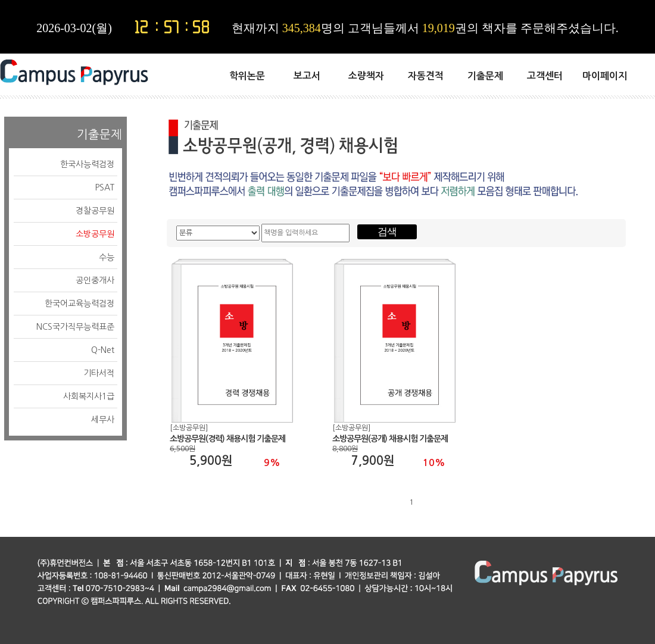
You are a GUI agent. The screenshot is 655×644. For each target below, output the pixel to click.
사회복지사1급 (89, 396)
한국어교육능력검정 (79, 304)
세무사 (103, 420)
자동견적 (426, 76)
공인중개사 (95, 280)
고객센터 (545, 76)
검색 (387, 232)
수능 (107, 257)
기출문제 (485, 76)
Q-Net (103, 350)
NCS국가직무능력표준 (75, 327)
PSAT (105, 187)
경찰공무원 (95, 211)
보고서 (307, 76)
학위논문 (247, 76)
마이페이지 (605, 76)
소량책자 (366, 76)
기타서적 (99, 373)
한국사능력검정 (87, 164)
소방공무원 (95, 234)
